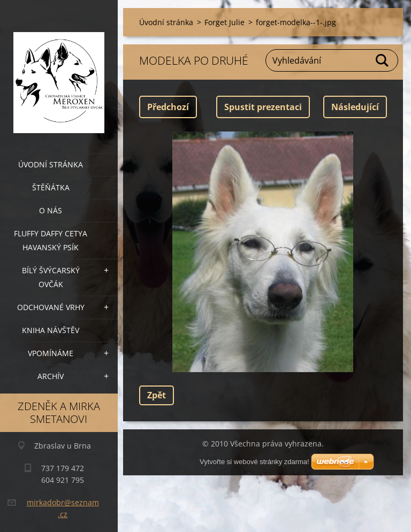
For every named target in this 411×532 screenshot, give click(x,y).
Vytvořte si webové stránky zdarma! (254, 462)
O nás (51, 210)
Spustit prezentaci (263, 107)
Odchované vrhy (51, 307)
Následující (355, 107)
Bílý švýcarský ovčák (51, 277)
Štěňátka (51, 187)
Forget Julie (224, 22)
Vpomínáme (51, 353)
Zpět (157, 395)
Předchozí (168, 107)
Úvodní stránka (51, 164)
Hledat (383, 60)
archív (51, 376)
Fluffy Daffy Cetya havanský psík (51, 240)
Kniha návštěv (51, 330)
